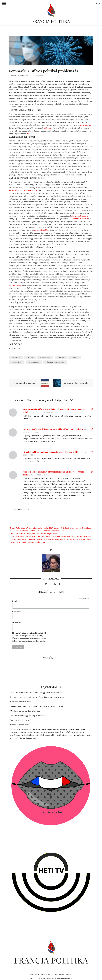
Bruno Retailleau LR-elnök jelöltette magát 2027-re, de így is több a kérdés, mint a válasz (50, 528)
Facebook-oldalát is (79, 219)
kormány (74, 358)
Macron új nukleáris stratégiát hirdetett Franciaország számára (39, 531)
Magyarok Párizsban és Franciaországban (51, 974)
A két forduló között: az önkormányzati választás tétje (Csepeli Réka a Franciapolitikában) (50, 536)
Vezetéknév (17, 622)
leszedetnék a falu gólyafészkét (23, 190)
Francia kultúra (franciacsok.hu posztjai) (28, 636)
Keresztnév (16, 612)
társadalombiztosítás (55, 362)
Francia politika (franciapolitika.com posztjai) (30, 638)
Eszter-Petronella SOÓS (20, 76)
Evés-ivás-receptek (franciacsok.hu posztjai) (30, 641)
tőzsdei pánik (15, 285)
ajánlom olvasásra (79, 216)
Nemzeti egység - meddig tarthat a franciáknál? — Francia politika (53, 429)
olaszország (34, 362)
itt (28, 134)
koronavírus (17, 362)
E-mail (15, 601)
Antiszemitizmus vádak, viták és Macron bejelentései (34, 534)
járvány (61, 358)
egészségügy (45, 358)
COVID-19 (30, 358)
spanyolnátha (85, 125)
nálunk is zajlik (41, 230)
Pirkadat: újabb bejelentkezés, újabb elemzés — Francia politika (51, 452)
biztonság (16, 358)
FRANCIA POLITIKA (51, 21)
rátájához (48, 128)
